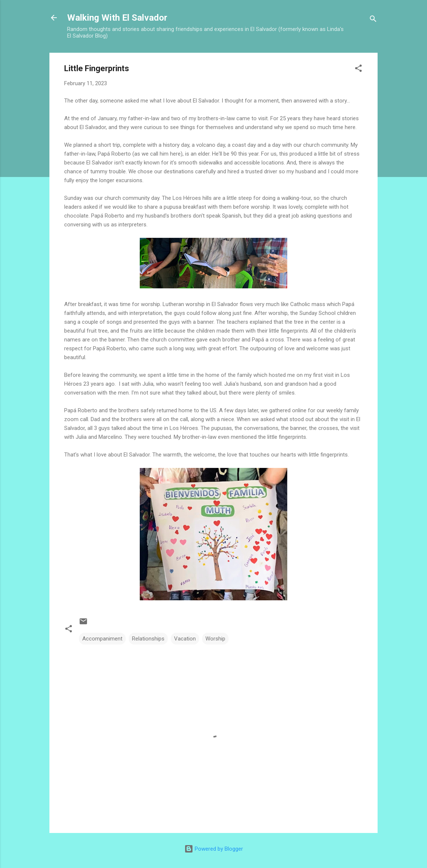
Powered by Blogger (214, 849)
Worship (215, 639)
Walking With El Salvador (117, 18)
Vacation (185, 639)
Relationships (148, 639)
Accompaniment (102, 639)
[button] (358, 70)
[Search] (373, 20)
